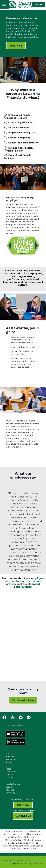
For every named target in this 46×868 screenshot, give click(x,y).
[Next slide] (33, 567)
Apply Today (14, 46)
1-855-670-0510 (22, 861)
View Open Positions (23, 700)
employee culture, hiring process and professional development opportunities (25, 583)
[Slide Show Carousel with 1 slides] (23, 123)
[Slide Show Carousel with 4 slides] (23, 530)
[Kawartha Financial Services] (23, 4)
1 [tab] (21, 567)
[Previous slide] (17, 567)
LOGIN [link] (38, 4)
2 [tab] (23, 567)
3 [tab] (26, 567)
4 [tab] (28, 567)
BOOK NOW (23, 805)
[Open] (4, 4)
